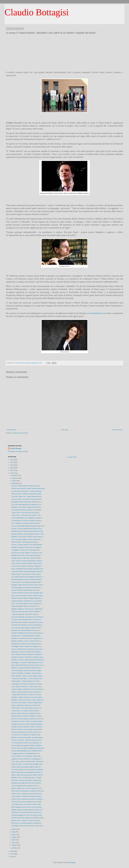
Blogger (73, 863)
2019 (12, 854)
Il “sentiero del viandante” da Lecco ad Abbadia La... (27, 625)
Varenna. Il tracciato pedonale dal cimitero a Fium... (27, 529)
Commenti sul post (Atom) (20, 433)
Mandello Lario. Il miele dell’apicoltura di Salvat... (26, 636)
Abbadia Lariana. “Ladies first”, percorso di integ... (27, 558)
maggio (14, 837)
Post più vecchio (118, 430)
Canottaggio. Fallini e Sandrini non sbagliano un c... (27, 646)
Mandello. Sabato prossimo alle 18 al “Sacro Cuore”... (28, 585)
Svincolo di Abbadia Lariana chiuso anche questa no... (28, 633)
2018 (12, 857)
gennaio (14, 848)
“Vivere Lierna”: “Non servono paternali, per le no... (27, 708)
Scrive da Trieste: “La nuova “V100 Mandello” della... (27, 764)
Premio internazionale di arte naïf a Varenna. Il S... (27, 732)
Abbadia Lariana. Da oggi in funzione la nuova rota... (27, 810)
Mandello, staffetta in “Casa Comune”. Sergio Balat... (27, 609)
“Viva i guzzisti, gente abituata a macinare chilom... (27, 628)
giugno (14, 835)
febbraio (14, 845)
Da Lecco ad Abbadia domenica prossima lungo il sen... (28, 526)
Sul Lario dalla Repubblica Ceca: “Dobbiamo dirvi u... (27, 751)
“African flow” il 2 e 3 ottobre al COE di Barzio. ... (26, 711)
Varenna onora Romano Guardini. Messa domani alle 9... (29, 488)
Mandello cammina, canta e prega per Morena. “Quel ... (28, 534)
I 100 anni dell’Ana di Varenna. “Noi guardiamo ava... (27, 593)
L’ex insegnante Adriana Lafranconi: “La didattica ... (27, 510)
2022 (12, 470)
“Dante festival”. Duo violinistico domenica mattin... (27, 582)
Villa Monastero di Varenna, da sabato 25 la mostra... (28, 622)
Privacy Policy (72, 457)
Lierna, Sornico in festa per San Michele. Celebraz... (27, 561)
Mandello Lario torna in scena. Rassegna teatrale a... (28, 724)
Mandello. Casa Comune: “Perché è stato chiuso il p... (28, 537)
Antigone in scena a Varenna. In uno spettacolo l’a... (27, 759)
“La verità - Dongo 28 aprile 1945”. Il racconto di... (26, 620)
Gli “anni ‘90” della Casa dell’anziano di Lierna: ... (26, 590)
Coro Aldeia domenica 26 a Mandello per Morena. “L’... (28, 577)
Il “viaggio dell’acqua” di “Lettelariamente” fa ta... (26, 754)
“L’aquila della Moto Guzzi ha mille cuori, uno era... (27, 695)
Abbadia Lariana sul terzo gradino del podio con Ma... (28, 531)
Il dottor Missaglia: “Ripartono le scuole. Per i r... (26, 606)
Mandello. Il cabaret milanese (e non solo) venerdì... (27, 697)
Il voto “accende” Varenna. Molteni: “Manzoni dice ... (27, 563)
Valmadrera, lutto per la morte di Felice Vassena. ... (27, 652)
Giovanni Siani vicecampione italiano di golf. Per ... (27, 767)
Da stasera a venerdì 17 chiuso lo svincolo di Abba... (27, 721)
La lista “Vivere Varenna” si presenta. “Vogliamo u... (27, 566)
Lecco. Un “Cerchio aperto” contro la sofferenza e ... (27, 604)
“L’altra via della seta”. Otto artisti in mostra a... (26, 614)
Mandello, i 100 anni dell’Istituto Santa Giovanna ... (27, 668)
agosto (14, 829)
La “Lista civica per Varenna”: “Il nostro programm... (27, 491)
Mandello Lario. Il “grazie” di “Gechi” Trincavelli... (26, 821)
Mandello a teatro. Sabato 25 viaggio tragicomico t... (27, 598)
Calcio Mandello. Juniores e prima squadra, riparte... (27, 676)
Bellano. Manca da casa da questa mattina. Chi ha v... (28, 775)
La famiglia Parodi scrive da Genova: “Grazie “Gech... (28, 826)
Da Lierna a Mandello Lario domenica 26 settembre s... (28, 617)
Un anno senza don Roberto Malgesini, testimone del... (28, 748)
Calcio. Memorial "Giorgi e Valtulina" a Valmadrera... (27, 654)
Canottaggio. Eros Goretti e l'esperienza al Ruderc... (27, 684)
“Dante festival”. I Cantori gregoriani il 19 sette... (26, 681)
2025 (12, 462)
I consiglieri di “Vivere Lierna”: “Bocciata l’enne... (26, 550)
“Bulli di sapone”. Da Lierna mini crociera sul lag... (26, 574)
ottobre (14, 481)
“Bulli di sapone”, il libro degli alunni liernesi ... (25, 542)
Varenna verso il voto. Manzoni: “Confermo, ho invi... (27, 553)
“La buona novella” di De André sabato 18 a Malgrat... (28, 770)
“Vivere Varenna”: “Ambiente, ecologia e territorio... (27, 796)
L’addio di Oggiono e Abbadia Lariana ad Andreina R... (28, 689)
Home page (64, 430)
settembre (15, 483)
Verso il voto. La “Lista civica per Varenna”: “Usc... (27, 515)
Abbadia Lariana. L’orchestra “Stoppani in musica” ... (27, 716)
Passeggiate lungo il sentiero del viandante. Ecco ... (27, 502)
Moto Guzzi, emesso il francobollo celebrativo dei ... (27, 780)
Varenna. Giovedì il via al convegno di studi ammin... (27, 729)
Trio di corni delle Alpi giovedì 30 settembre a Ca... (27, 505)
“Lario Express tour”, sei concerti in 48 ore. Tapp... (27, 804)
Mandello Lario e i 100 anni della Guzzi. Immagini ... (27, 778)
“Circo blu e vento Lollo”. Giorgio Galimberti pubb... (27, 496)
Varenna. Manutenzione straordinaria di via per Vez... (28, 649)
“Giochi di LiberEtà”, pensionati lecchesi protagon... (27, 671)
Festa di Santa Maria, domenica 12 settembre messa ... (28, 818)
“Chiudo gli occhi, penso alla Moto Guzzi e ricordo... (27, 802)
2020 (12, 851)
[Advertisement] (64, 52)
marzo (14, 843)
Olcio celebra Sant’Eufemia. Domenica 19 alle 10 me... (28, 665)
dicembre (15, 475)
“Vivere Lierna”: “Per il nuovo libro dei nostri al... (26, 513)
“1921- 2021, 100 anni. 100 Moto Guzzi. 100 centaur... (28, 762)
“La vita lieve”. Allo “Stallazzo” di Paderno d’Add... (26, 735)
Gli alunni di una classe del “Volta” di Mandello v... (26, 612)
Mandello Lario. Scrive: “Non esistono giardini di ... (27, 555)
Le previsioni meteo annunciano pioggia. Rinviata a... (28, 571)
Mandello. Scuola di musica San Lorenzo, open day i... (28, 700)
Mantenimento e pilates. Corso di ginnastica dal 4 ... (27, 644)
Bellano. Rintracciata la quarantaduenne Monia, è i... (27, 772)
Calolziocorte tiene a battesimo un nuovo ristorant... (27, 601)
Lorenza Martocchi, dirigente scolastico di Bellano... (27, 746)
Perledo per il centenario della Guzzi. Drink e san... (27, 812)
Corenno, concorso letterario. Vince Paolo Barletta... (27, 545)
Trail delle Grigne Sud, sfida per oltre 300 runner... (27, 588)
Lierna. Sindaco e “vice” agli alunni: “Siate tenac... (26, 756)
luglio (14, 832)
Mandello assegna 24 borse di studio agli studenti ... (27, 579)
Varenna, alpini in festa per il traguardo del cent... (26, 713)
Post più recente (11, 430)
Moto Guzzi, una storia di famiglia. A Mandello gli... (27, 823)
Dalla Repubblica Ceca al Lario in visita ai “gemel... (27, 807)
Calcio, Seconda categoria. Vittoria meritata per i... (27, 539)
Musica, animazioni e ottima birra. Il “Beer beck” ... (27, 705)
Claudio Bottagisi (37, 12)
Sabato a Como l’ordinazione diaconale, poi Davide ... (28, 799)
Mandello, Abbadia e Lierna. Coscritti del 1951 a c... (27, 641)
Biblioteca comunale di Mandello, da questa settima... (28, 738)
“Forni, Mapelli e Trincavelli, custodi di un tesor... (26, 523)
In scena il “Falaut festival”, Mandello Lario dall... (26, 486)
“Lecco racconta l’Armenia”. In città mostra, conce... (27, 687)
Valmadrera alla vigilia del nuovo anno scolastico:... (27, 783)
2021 (12, 473)
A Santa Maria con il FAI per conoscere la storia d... (27, 521)
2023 (12, 468)
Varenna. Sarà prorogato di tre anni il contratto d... (27, 692)
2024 (12, 465)
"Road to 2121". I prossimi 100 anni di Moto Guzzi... (27, 794)
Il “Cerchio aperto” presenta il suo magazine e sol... (27, 743)
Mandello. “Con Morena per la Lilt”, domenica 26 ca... (28, 638)
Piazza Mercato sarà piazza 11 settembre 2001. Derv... (28, 791)
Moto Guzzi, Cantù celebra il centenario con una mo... (28, 719)
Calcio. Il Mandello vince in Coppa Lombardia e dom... (28, 569)
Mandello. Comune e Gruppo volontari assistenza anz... (28, 660)
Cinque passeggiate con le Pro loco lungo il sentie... (27, 815)
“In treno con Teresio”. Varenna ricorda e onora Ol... (27, 740)
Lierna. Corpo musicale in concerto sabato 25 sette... (27, 596)
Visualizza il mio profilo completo (18, 452)
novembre (15, 478)
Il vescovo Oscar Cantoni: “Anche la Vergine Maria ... (27, 703)
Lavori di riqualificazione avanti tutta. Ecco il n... (26, 786)
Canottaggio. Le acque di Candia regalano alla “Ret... (28, 663)
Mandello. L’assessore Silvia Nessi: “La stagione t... (27, 547)
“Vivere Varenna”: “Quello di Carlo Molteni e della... (27, 494)
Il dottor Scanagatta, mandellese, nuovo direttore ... (27, 673)
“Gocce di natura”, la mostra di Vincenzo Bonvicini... (27, 499)
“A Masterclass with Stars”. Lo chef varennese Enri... (27, 679)
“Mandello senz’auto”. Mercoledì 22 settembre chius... (28, 657)
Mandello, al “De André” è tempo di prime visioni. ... (27, 507)
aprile (14, 840)
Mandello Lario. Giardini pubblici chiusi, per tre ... (26, 630)
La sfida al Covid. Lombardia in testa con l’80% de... (27, 727)
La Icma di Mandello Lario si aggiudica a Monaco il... (27, 518)
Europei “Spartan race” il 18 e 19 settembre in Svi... (27, 788)
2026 (12, 460)
